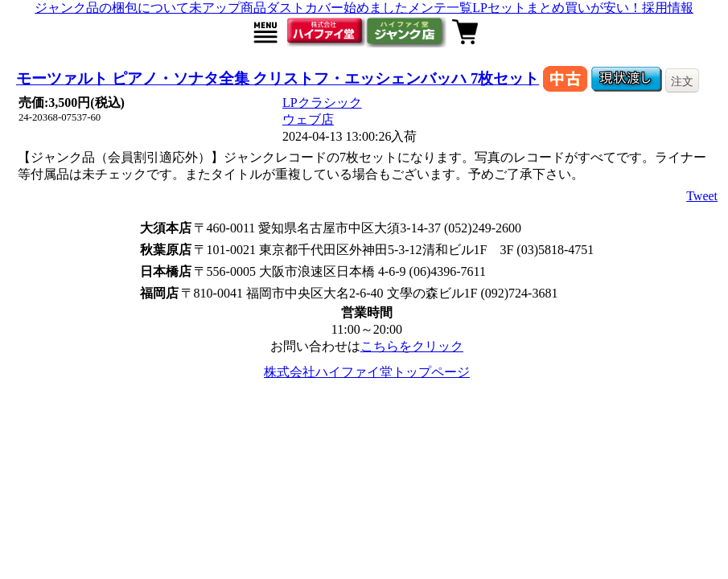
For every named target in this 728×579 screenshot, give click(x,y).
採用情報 (668, 8)
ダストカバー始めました (337, 8)
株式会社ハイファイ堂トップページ (367, 372)
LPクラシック (322, 103)
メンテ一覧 (440, 8)
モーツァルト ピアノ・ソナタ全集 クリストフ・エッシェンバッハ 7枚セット (278, 78)
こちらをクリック (412, 346)
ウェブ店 (308, 119)
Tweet (702, 196)
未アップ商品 (228, 8)
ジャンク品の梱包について (112, 8)
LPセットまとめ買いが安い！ (557, 8)
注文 (682, 81)
